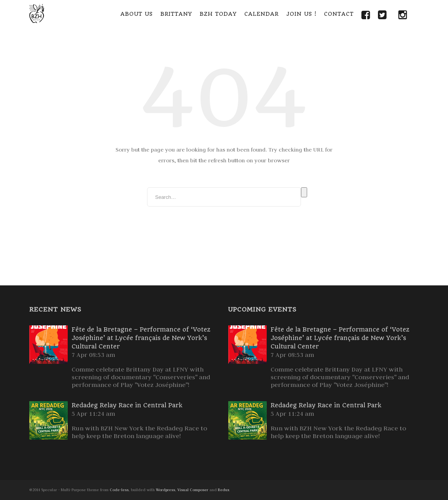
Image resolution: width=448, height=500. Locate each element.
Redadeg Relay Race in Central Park (127, 405)
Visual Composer (193, 490)
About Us (137, 14)
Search (304, 192)
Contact (339, 14)
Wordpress (165, 490)
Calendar (262, 14)
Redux (224, 490)
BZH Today (218, 14)
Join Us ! (301, 14)
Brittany (176, 14)
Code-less (119, 490)
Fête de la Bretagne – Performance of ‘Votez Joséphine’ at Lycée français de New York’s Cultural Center (141, 338)
